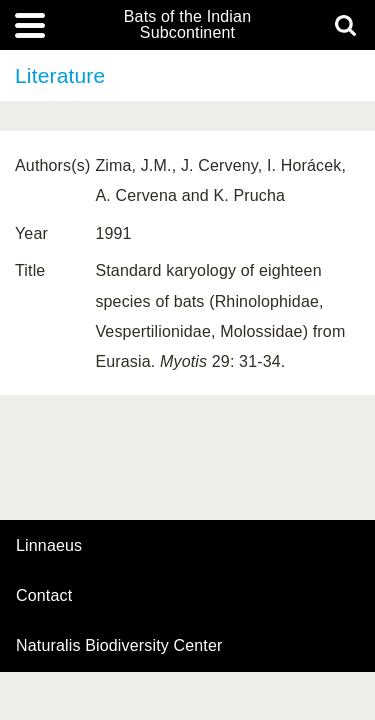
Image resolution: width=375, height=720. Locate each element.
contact (44, 595)
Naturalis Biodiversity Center (119, 646)
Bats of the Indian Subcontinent (187, 25)
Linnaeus (49, 546)
